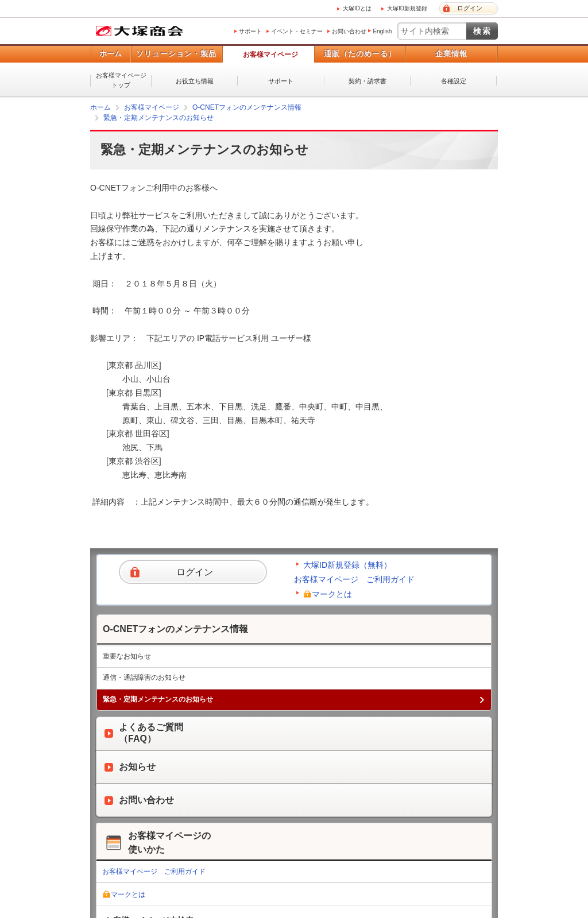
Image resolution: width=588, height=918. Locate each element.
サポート (250, 31)
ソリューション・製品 (176, 54)
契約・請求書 (367, 81)
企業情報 (451, 54)
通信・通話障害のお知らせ (144, 677)
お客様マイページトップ (121, 80)
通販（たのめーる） (360, 54)
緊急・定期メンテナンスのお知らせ (158, 118)
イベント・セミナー (297, 31)
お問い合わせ (349, 31)
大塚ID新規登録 (407, 8)
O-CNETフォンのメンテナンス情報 (247, 107)
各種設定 (454, 81)
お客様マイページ (270, 55)
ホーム (111, 54)
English (382, 31)
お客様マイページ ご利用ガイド (354, 579)
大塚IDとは (357, 8)
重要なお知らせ (127, 656)
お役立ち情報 (195, 81)
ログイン (470, 8)
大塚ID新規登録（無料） (347, 565)
